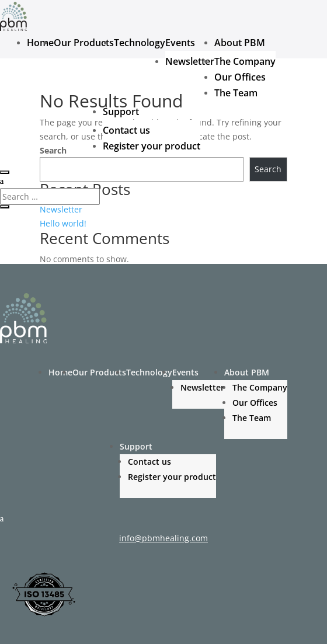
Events (180, 43)
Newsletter (190, 61)
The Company (245, 61)
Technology (140, 43)
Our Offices (240, 77)
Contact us (126, 130)
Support (121, 112)
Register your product (152, 146)
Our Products (84, 43)
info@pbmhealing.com (163, 538)
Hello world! (63, 223)
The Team (236, 93)
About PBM (240, 43)
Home (40, 43)
